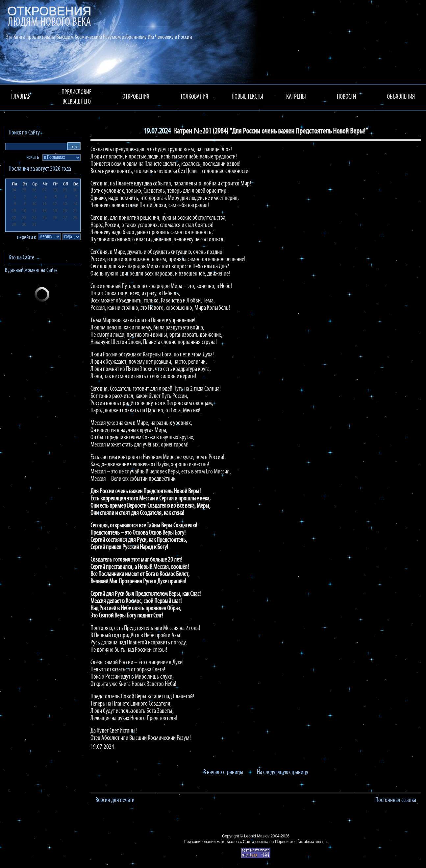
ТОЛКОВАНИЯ (194, 97)
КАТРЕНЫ (296, 97)
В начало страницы (223, 772)
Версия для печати (115, 800)
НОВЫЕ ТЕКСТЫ (247, 97)
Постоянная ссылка (396, 800)
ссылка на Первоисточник (279, 842)
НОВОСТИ (346, 97)
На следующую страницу (283, 772)
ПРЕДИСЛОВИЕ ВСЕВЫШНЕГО (76, 97)
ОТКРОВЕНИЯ (136, 97)
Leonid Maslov (257, 836)
